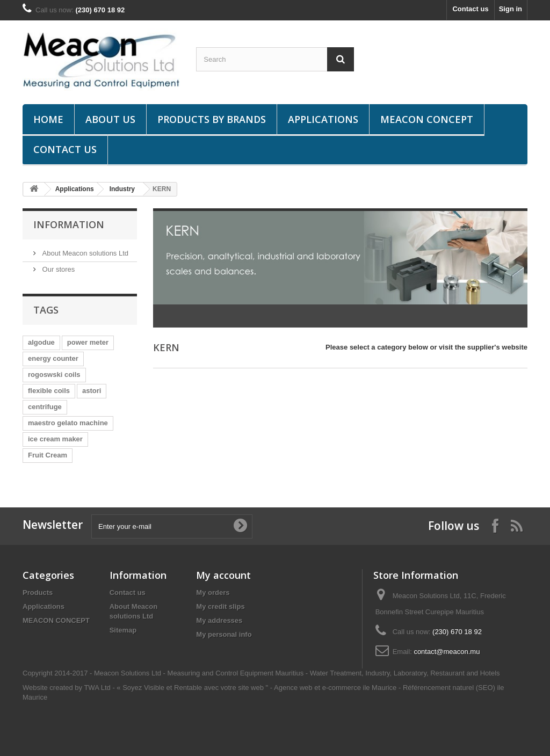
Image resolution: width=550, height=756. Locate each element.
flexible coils (49, 391)
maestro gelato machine (68, 423)
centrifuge (45, 407)
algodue (41, 342)
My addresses (219, 620)
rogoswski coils (54, 375)
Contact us (470, 9)
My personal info (224, 634)
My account (223, 575)
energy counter (53, 358)
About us (110, 119)
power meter (88, 342)
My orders (213, 593)
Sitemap (123, 630)
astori (92, 391)
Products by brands (212, 119)
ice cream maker (55, 439)
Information (69, 224)
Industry (122, 189)
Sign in (511, 9)
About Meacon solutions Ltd (84, 253)
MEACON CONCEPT (427, 119)
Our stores (57, 269)
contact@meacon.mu (447, 652)
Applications (323, 119)
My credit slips (220, 606)
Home (48, 119)
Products (38, 593)
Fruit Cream (48, 455)
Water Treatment (336, 673)
